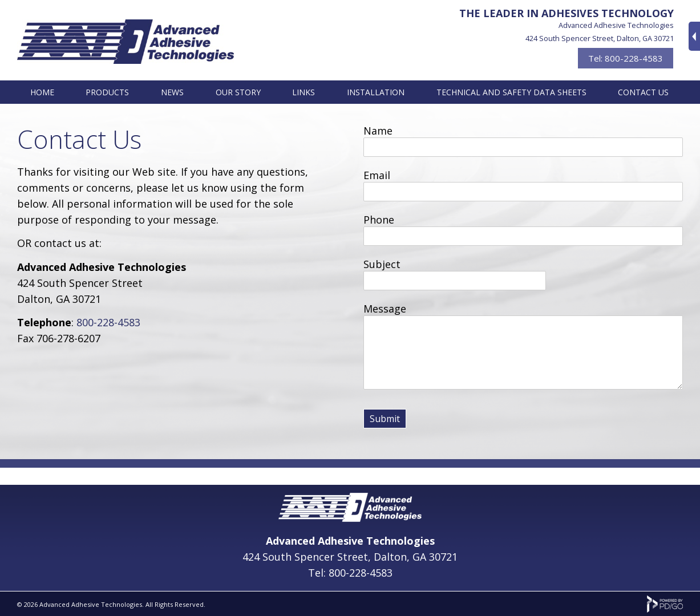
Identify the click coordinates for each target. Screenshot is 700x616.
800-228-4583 (108, 322)
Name (378, 131)
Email (377, 175)
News (172, 92)
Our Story (238, 92)
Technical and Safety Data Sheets (511, 92)
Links (304, 92)
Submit (385, 419)
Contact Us (643, 92)
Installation (376, 92)
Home (42, 92)
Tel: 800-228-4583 (626, 58)
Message (385, 309)
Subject (382, 264)
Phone (379, 220)
